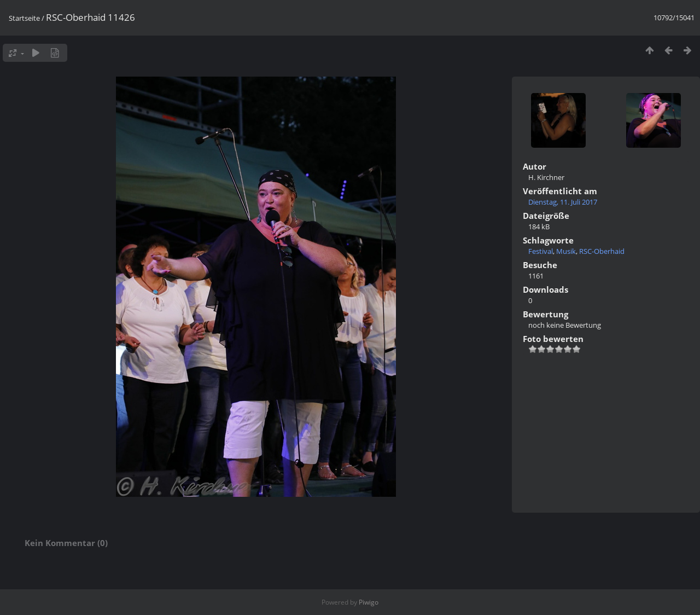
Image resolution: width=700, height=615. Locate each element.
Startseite (24, 18)
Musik (566, 251)
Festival (541, 251)
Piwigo (369, 602)
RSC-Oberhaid (602, 251)
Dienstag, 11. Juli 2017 (563, 202)
